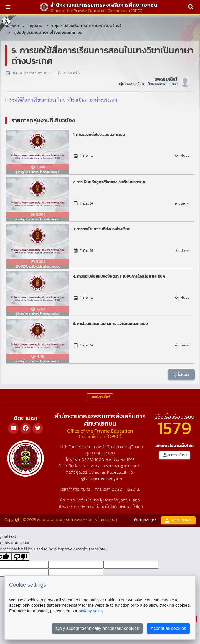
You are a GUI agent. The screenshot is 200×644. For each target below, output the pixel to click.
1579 (174, 428)
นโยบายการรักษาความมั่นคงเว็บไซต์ (87, 506)
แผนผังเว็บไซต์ (131, 506)
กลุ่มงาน (35, 25)
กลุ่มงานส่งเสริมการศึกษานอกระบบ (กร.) (87, 25)
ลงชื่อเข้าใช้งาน (178, 520)
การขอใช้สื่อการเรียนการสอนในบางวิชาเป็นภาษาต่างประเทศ (61, 100)
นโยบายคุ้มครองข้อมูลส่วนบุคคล (113, 500)
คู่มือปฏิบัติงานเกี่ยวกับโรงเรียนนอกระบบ (48, 32)
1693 (131, 459)
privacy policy (91, 611)
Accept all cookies (168, 628)
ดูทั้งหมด (181, 374)
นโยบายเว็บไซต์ (71, 500)
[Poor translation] (20, 557)
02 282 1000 (93, 459)
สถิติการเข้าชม (174, 455)
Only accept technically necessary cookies (97, 628)
